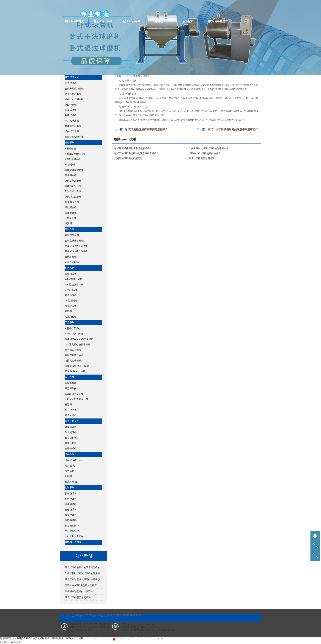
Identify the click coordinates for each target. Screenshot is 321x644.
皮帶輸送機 (71, 448)
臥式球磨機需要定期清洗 (202, 158)
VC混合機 (70, 165)
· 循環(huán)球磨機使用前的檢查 (80, 585)
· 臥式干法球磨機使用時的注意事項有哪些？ (84, 579)
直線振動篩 (71, 383)
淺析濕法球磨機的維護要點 (128, 158)
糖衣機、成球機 (73, 542)
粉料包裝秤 (71, 499)
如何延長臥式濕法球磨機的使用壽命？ (209, 148)
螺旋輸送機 (71, 427)
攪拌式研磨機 (72, 131)
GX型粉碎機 (71, 290)
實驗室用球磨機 (73, 126)
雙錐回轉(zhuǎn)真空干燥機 (79, 339)
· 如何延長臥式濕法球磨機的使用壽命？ (84, 573)
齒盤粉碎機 (71, 274)
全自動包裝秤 (72, 531)
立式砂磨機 (71, 257)
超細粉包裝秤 (72, 526)
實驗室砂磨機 (72, 235)
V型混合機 (70, 149)
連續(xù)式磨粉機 (74, 137)
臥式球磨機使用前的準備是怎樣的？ (147, 129)
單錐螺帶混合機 (73, 186)
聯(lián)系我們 (217, 21)
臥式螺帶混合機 (73, 181)
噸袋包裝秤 (71, 504)
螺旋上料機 (71, 443)
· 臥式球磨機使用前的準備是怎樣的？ (83, 567)
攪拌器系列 (71, 471)
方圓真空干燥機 (73, 361)
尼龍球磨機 (71, 115)
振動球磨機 (71, 105)
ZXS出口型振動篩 (74, 394)
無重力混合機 (72, 202)
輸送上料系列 (72, 421)
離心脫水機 (71, 410)
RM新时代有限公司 (10, 642)
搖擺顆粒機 (71, 317)
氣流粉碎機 (71, 295)
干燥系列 (70, 323)
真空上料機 (71, 438)
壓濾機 (68, 405)
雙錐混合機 (71, 175)
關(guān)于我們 (103, 21)
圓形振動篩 (71, 388)
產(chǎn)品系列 (131, 21)
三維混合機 (71, 213)
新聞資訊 (160, 21)
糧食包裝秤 (71, 515)
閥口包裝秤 (71, 520)
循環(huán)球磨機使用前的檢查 (205, 153)
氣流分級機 (71, 415)
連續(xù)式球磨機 (74, 99)
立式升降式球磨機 (74, 89)
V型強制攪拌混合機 (75, 154)
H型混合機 (70, 218)
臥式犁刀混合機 (73, 197)
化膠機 (68, 476)
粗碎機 (68, 311)
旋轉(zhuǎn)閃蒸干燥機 (77, 366)
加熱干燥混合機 (73, 191)
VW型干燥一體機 (74, 334)
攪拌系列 (70, 454)
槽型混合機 (71, 207)
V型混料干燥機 (73, 329)
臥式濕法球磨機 (184, 120)
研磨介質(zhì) (72, 262)
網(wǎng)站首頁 (74, 21)
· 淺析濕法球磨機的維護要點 (78, 591)
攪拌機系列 (71, 466)
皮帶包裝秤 (71, 510)
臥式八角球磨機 (73, 94)
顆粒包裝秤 (71, 494)
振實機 (68, 223)
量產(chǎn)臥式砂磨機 (76, 251)
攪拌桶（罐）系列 (74, 460)
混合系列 (70, 143)
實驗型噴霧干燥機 (74, 355)
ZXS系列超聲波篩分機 (76, 399)
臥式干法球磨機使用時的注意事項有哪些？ (137, 153)
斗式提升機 (71, 432)
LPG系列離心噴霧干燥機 (78, 345)
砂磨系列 (70, 229)
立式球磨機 (71, 83)
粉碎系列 (70, 268)
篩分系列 (70, 377)
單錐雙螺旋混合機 (74, 170)
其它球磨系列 (72, 77)
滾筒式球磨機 (72, 121)
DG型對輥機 (71, 301)
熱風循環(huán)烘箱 (75, 371)
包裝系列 (70, 488)
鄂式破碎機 (71, 306)
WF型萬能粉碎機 (74, 279)
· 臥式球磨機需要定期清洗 (77, 597)
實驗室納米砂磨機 (74, 241)
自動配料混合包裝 (74, 536)
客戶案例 (188, 21)
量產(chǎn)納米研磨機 (76, 246)
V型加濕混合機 (73, 159)
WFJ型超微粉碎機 (74, 285)
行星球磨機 (71, 110)
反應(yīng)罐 (71, 482)
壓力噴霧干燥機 (73, 350)
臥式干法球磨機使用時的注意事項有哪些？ (233, 129)
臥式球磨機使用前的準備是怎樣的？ (133, 148)
